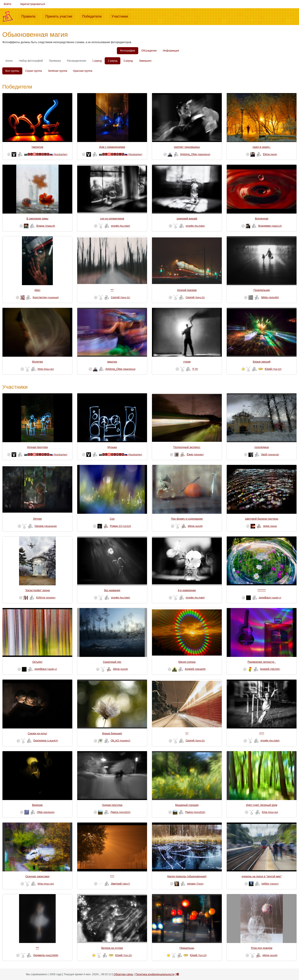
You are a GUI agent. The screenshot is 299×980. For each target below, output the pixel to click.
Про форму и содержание (187, 519)
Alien (37, 290)
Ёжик (195, 454)
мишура (112, 362)
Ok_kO (121, 740)
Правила (30, 16)
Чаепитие (37, 147)
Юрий (273, 369)
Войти (8, 4)
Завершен (145, 61)
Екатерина (46, 740)
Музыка (112, 447)
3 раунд (128, 61)
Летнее (37, 519)
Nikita (270, 297)
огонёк (121, 226)
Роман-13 (121, 526)
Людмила (46, 955)
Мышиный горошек (187, 805)
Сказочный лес (112, 662)
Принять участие (60, 16)
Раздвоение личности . (262, 662)
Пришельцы (187, 948)
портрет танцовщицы (187, 147)
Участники (121, 16)
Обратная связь (123, 974)
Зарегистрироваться (33, 4)
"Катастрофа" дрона (37, 590)
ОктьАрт (37, 662)
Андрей (195, 669)
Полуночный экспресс (187, 447)
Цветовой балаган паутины (262, 519)
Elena (270, 154)
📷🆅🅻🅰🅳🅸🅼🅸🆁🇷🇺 (46, 154)
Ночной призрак (187, 290)
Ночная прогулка (37, 447)
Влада (46, 226)
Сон (112, 519)
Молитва (37, 362)
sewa (270, 526)
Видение (37, 805)
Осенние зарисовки (37, 876)
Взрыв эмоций (262, 362)
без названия (112, 590)
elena (195, 526)
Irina (46, 369)
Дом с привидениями (112, 147)
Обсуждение (149, 51)
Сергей (120, 297)
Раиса (121, 812)
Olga (46, 812)
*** (112, 290)
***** (262, 733)
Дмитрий (121, 884)
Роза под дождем (262, 948)
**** (112, 876)
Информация (171, 51)
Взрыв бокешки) (112, 733)
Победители (93, 16)
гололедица (262, 447)
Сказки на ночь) (37, 733)
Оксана (46, 526)
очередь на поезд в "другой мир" (262, 876)
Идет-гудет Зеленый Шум (262, 805)
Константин (46, 297)
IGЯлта (46, 598)
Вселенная (262, 219)
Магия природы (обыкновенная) (187, 876)
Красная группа (83, 71)
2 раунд (113, 61)
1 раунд (97, 61)
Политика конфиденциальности (155, 974)
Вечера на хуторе (112, 948)
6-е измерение (187, 590)
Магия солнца (187, 662)
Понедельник (262, 290)
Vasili (270, 454)
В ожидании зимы (37, 219)
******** (262, 590)
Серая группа (34, 71)
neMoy (270, 884)
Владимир (270, 226)
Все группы (12, 71)
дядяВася (270, 598)
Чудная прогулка (112, 805)
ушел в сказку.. (262, 147)
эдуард (195, 884)
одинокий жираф (187, 219)
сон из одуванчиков (112, 219)
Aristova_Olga (195, 154)
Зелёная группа (58, 71)
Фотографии (127, 51)
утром (187, 362)
